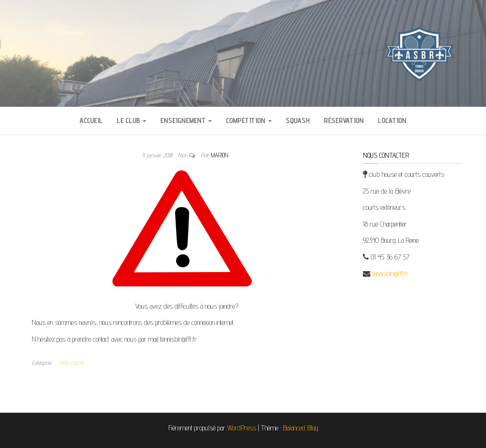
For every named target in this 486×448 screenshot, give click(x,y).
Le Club (131, 120)
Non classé (72, 363)
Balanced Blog (301, 428)
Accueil (91, 120)
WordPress (242, 428)
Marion (220, 155)
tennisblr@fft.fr (391, 274)
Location (392, 120)
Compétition (249, 120)
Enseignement (186, 120)
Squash (298, 120)
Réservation (344, 120)
